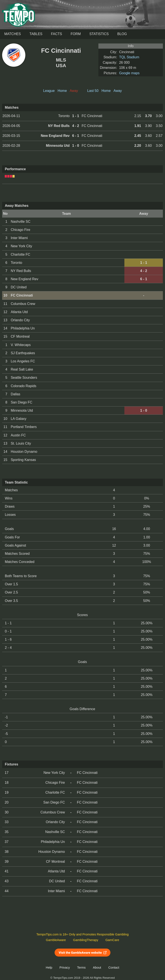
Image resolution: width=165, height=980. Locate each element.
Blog (122, 34)
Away (118, 91)
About (97, 968)
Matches (13, 34)
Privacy (65, 968)
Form (76, 34)
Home (62, 91)
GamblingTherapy (86, 940)
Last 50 (93, 91)
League (49, 91)
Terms (81, 968)
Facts (57, 34)
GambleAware (56, 940)
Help (49, 968)
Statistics (99, 34)
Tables (36, 34)
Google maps (129, 73)
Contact (114, 968)
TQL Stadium (129, 57)
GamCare (112, 940)
